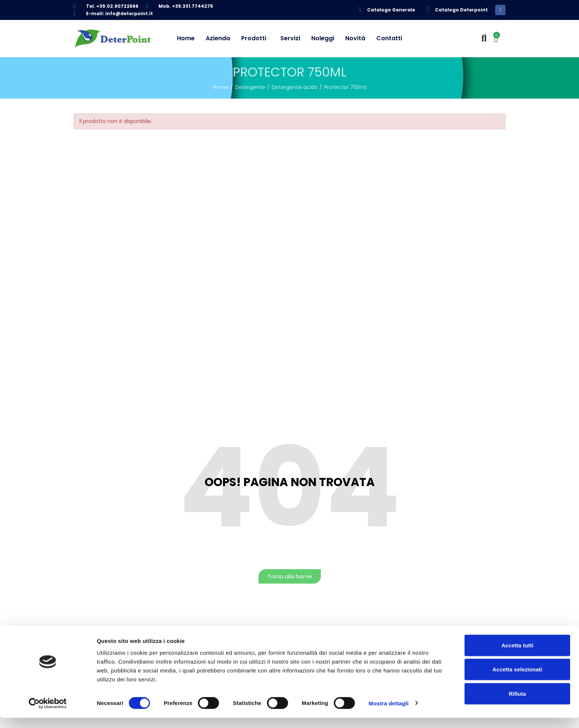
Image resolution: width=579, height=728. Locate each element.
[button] (290, 576)
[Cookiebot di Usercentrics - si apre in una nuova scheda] (48, 714)
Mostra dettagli (388, 713)
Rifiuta (518, 704)
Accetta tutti (518, 655)
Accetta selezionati (517, 680)
